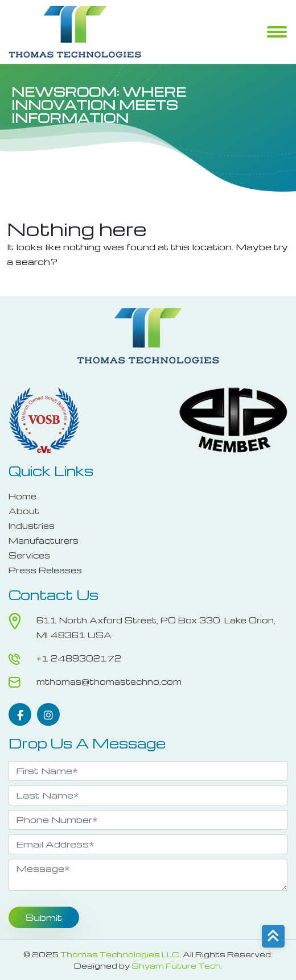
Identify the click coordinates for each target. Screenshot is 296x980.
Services (29, 555)
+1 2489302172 (79, 658)
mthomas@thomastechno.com (109, 681)
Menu (277, 33)
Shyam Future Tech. (177, 965)
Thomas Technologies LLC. (121, 954)
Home (22, 496)
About (24, 511)
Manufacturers (44, 540)
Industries (32, 526)
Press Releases (45, 570)
